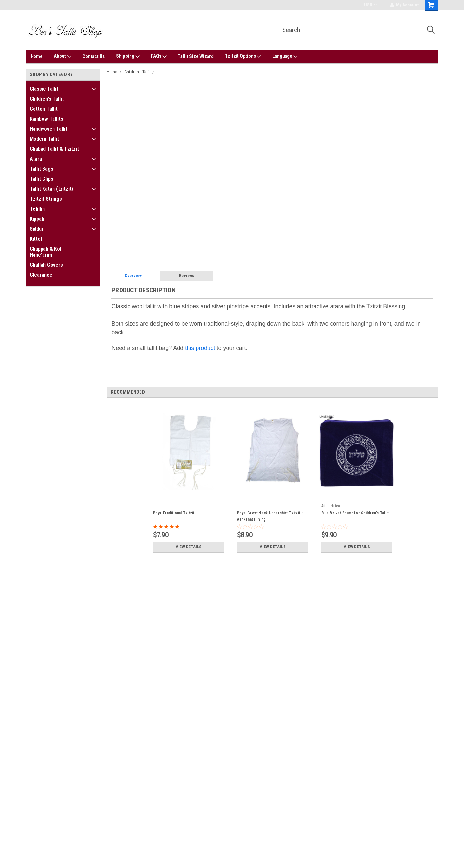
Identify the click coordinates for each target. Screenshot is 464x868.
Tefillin (37, 209)
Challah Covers (46, 265)
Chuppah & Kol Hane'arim (45, 252)
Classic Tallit (44, 89)
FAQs (159, 56)
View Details (188, 547)
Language (285, 56)
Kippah (37, 219)
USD (370, 5)
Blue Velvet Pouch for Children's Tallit (355, 513)
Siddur (37, 229)
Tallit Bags (41, 169)
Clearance (41, 275)
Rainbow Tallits (46, 119)
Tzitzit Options (243, 56)
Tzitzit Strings (46, 199)
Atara (36, 159)
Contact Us (94, 56)
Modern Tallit (44, 139)
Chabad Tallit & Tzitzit (54, 149)
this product (200, 348)
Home (37, 56)
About (63, 56)
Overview (133, 276)
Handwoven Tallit (48, 129)
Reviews (187, 276)
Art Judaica (331, 506)
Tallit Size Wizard (196, 56)
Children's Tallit (47, 99)
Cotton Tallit (44, 109)
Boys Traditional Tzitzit (174, 513)
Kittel (36, 239)
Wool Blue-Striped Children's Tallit (186, 72)
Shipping (128, 56)
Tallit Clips (41, 179)
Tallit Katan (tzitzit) (51, 189)
